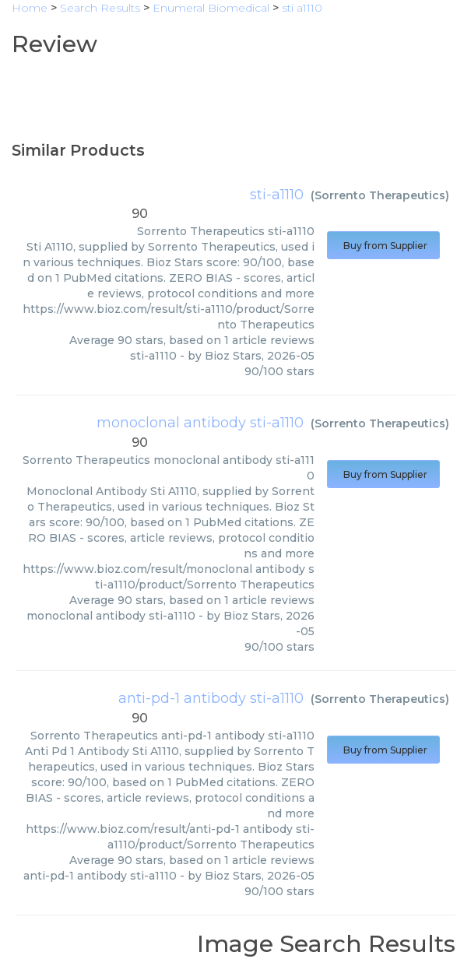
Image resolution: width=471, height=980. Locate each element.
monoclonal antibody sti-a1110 (200, 423)
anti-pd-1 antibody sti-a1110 (211, 698)
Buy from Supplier (383, 246)
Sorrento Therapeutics (380, 195)
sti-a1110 (277, 195)
